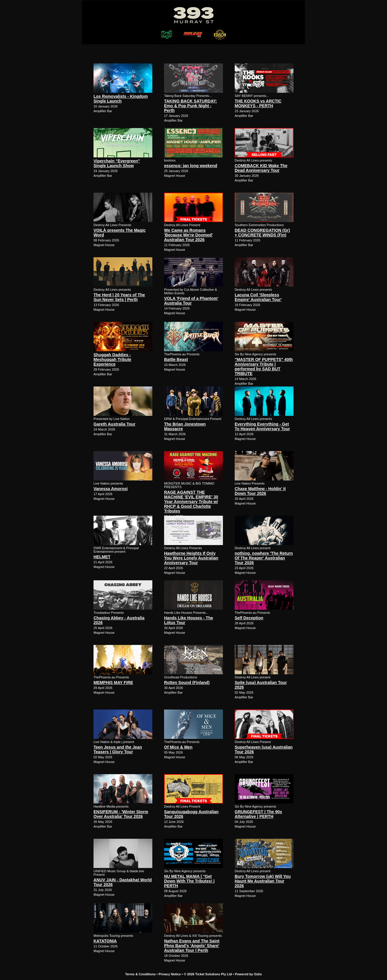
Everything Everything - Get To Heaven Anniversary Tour (262, 426)
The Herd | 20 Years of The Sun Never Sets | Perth (119, 297)
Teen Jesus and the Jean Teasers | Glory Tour (118, 749)
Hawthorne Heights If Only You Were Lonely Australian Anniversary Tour (191, 558)
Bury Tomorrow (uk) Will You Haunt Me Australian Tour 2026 (263, 881)
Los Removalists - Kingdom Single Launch (121, 99)
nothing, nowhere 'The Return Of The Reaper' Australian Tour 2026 (264, 558)
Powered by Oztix (248, 974)
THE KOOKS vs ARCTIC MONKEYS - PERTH (258, 103)
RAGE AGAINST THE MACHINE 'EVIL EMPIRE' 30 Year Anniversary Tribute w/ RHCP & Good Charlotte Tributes (191, 502)
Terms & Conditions (141, 974)
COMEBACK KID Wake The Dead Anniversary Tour (261, 168)
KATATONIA (105, 941)
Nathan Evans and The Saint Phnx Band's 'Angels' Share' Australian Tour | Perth (192, 946)
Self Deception (249, 618)
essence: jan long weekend (191, 166)
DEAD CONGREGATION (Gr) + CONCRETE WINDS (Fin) (262, 233)
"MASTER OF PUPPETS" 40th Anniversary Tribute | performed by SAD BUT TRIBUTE (264, 367)
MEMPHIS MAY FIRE (113, 683)
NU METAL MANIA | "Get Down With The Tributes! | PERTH (189, 881)
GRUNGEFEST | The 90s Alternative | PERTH (258, 814)
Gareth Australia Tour (114, 424)
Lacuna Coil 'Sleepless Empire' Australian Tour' (258, 297)
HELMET (102, 557)
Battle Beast (176, 359)
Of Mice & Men (178, 747)
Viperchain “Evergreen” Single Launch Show (117, 163)
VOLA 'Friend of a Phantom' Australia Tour (191, 301)
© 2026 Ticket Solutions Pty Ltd (208, 974)
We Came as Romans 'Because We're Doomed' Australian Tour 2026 (188, 235)
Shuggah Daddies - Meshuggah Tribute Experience (112, 359)
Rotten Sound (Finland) (187, 683)
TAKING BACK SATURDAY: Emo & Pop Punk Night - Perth (191, 106)
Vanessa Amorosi (111, 489)
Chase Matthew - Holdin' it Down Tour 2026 (260, 491)
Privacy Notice (170, 974)
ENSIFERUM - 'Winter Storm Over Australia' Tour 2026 (121, 814)
